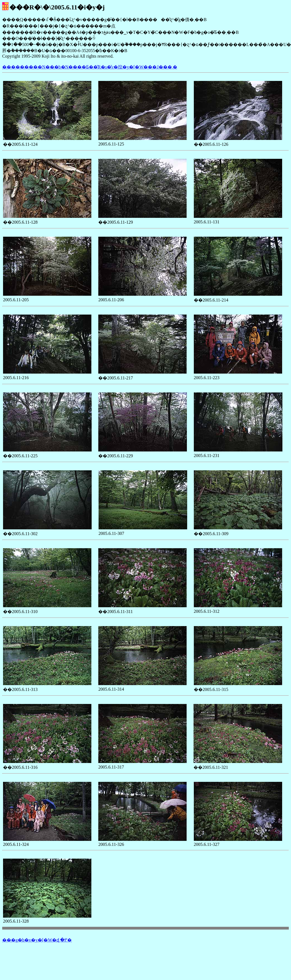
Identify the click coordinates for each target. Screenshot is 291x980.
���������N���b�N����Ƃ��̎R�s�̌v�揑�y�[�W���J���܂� (90, 67)
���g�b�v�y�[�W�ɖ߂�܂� (37, 940)
